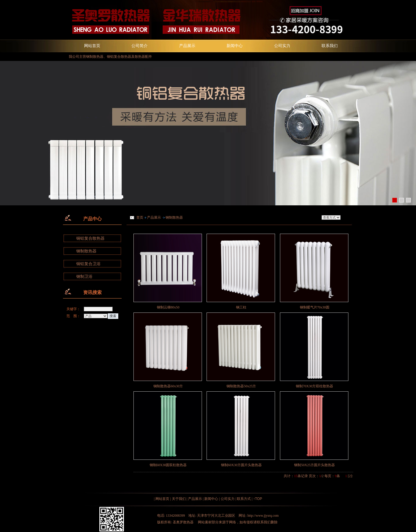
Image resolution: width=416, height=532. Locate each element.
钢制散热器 (86, 251)
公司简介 (140, 46)
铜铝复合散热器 (90, 238)
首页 (140, 217)
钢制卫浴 (84, 277)
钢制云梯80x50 (168, 307)
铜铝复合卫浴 (88, 264)
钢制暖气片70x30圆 (315, 307)
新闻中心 (235, 46)
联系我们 (330, 46)
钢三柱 (241, 307)
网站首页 (92, 46)
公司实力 (282, 46)
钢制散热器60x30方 (168, 386)
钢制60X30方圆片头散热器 (241, 465)
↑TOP (258, 499)
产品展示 (187, 46)
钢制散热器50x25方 (241, 386)
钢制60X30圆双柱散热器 (168, 465)
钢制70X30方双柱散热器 (314, 386)
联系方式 (244, 499)
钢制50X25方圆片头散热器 (314, 465)
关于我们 (179, 499)
